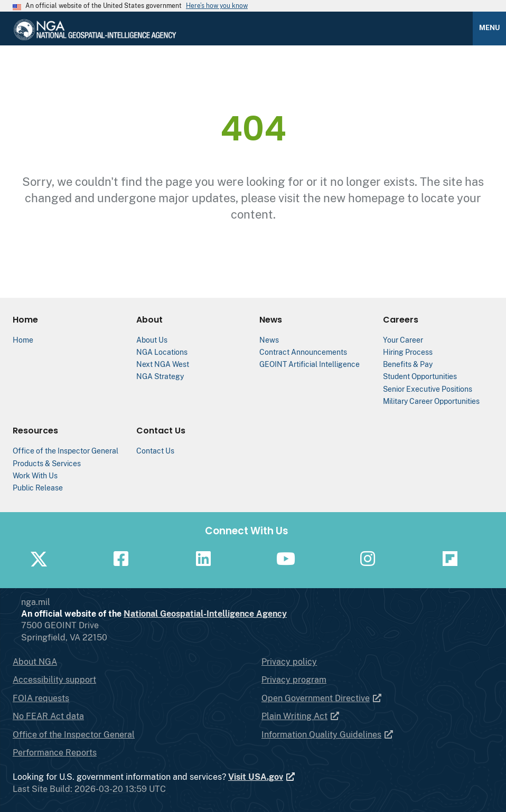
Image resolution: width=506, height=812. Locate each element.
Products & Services (47, 463)
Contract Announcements (303, 352)
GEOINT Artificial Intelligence (310, 364)
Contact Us (155, 451)
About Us (152, 340)
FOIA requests (41, 698)
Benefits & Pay (408, 364)
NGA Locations (162, 352)
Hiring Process (408, 352)
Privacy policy (289, 662)
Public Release (38, 488)
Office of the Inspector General (65, 451)
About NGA (35, 662)
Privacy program (294, 680)
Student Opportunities (420, 376)
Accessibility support (54, 680)
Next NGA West (163, 364)
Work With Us (35, 475)
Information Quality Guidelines (328, 735)
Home (23, 340)
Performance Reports (55, 753)
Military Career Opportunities (431, 401)
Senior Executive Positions (428, 389)
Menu (489, 28)
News (269, 340)
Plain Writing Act (301, 716)
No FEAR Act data (48, 716)
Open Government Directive (322, 698)
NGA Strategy (160, 376)
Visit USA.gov (262, 777)
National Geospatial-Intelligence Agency (247, 614)
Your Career (403, 340)
